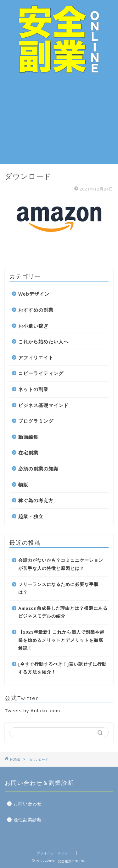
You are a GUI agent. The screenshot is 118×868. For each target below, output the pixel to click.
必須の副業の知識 (38, 469)
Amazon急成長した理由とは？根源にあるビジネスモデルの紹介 (63, 612)
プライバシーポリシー (54, 853)
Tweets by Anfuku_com (32, 711)
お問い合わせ (28, 804)
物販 (23, 485)
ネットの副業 (33, 389)
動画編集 (28, 437)
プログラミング (36, 421)
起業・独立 (31, 516)
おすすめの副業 (36, 310)
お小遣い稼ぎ (33, 326)
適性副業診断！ (30, 820)
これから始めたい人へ (43, 342)
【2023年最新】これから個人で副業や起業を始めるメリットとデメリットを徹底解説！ (61, 640)
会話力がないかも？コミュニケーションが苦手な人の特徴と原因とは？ (61, 564)
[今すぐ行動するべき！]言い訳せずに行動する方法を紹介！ (62, 668)
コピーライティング (41, 373)
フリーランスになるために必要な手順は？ (58, 589)
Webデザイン (34, 294)
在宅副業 (28, 453)
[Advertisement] (59, 121)
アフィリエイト (36, 358)
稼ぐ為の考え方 (36, 500)
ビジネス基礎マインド (43, 405)
